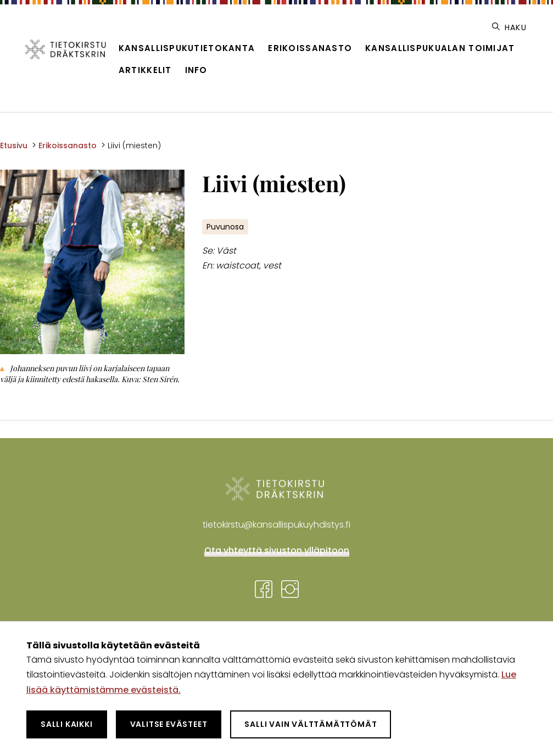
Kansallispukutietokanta (187, 48)
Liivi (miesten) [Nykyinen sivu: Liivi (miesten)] (134, 145)
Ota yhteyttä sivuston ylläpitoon (277, 550)
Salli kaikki (67, 724)
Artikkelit (145, 70)
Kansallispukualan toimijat (440, 48)
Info (196, 70)
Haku (509, 27)
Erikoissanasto (310, 48)
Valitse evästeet (169, 724)
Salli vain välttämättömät (311, 724)
